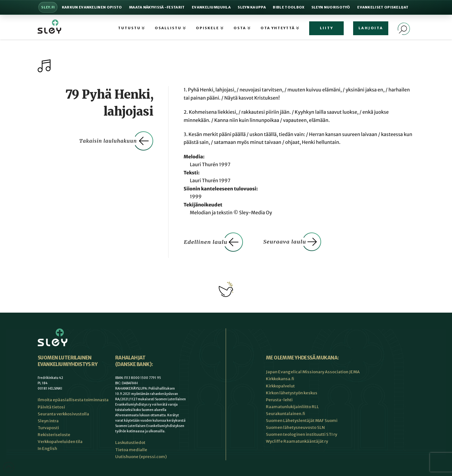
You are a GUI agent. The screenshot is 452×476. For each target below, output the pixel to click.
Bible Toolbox (288, 7)
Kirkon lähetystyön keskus (292, 393)
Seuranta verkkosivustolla (63, 414)
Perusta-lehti (279, 400)
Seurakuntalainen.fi (285, 414)
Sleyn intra (48, 421)
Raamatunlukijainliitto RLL (292, 407)
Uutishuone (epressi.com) (141, 457)
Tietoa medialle (131, 450)
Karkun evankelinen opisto (92, 7)
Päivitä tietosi (51, 407)
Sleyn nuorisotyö (331, 7)
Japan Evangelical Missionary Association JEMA (313, 372)
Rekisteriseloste (54, 435)
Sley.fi (48, 7)
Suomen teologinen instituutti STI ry (301, 434)
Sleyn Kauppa (252, 7)
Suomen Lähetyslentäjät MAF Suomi (302, 421)
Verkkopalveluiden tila (60, 442)
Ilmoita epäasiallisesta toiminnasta (73, 400)
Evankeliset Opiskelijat (383, 7)
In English (47, 449)
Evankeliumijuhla (211, 7)
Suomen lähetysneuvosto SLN (295, 427)
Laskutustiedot (130, 443)
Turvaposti (48, 428)
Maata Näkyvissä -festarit (157, 7)
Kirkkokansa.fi (280, 379)
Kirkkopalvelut (280, 386)
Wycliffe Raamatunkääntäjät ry (297, 441)
